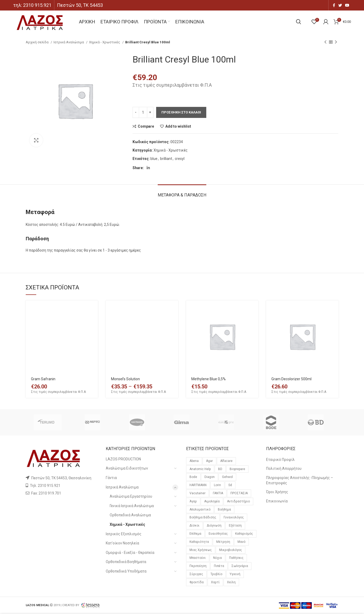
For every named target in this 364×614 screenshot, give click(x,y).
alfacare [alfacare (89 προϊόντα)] (226, 461)
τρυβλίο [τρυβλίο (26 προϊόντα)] (216, 574)
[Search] (299, 22)
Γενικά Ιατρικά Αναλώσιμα (132, 506)
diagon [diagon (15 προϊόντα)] (210, 477)
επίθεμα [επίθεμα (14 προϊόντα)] (195, 534)
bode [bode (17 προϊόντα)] (193, 477)
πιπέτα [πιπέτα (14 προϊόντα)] (219, 566)
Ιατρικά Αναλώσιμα (69, 42)
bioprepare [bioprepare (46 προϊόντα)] (237, 469)
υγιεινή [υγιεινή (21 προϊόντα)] (235, 574)
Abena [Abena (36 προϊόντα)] (194, 461)
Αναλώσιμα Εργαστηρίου (131, 496)
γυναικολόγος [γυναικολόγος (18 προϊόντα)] (234, 517)
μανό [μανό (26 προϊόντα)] (241, 542)
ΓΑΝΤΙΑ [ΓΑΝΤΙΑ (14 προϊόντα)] (218, 493)
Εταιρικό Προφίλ (280, 460)
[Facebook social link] (334, 5)
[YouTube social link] (347, 5)
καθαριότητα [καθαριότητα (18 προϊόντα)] (199, 542)
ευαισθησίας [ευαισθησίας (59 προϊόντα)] (218, 534)
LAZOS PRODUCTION (123, 459)
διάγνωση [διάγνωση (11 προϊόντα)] (214, 525)
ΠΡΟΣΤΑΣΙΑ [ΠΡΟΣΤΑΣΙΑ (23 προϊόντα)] (239, 493)
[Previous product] (325, 42)
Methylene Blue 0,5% (209, 379)
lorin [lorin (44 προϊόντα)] (217, 485)
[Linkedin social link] (148, 168)
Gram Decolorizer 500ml (291, 379)
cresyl (180, 159)
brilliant (166, 159)
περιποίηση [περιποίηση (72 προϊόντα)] (198, 566)
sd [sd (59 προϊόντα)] (230, 485)
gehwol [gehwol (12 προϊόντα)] (227, 477)
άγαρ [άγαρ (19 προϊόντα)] (193, 501)
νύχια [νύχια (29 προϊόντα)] (217, 558)
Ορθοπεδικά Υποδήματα (126, 571)
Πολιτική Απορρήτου (284, 469)
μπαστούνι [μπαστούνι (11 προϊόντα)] (198, 558)
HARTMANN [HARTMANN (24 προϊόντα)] (198, 485)
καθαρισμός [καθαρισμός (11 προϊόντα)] (244, 534)
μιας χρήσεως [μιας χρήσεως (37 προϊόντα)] (201, 550)
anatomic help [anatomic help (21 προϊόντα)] (200, 469)
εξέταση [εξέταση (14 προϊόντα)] (235, 525)
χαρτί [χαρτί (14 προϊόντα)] (215, 582)
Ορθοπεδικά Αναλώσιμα (130, 515)
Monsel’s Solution (125, 379)
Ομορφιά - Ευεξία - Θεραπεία (130, 553)
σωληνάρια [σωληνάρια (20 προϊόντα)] (240, 566)
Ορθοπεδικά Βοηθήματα (126, 562)
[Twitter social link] (340, 5)
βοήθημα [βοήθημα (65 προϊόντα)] (224, 509)
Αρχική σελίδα (38, 42)
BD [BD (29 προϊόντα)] (220, 469)
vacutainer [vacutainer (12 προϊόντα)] (197, 493)
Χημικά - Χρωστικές (105, 42)
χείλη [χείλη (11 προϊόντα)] (231, 582)
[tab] (182, 192)
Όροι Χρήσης (277, 492)
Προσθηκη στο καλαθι (181, 112)
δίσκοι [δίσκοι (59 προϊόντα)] (194, 525)
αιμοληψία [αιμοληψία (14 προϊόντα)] (212, 501)
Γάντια (111, 478)
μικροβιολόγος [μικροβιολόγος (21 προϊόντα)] (231, 550)
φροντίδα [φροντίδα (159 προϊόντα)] (197, 582)
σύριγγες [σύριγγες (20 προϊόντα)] (196, 574)
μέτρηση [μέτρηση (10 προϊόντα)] (223, 542)
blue (154, 159)
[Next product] (336, 42)
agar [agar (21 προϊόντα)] (209, 461)
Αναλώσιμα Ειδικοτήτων (127, 468)
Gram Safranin (43, 379)
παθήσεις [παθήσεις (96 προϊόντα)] (236, 558)
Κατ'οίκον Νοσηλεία (122, 543)
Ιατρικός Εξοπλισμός (124, 534)
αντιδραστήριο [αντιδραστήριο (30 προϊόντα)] (238, 501)
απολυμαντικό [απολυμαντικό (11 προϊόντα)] (200, 509)
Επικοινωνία (277, 501)
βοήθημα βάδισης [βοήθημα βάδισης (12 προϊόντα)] (203, 517)
